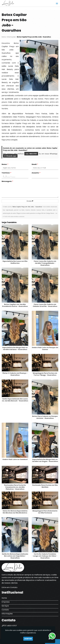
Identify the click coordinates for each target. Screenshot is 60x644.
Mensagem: (7, 181)
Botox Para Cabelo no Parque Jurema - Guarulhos (45, 417)
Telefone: (6, 173)
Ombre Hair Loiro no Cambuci (15, 459)
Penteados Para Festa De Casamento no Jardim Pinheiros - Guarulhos (15, 487)
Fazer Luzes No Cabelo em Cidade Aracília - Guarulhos (45, 305)
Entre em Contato (10, 587)
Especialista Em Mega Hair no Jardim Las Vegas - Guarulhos (45, 460)
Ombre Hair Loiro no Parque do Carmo (45, 348)
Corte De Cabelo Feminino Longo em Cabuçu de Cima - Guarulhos (45, 556)
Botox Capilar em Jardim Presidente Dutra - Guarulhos (15, 305)
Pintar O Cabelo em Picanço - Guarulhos (15, 374)
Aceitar (28, 639)
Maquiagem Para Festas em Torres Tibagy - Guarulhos (45, 374)
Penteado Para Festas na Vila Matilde (45, 486)
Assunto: (36, 173)
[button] (57, 3)
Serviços (5, 606)
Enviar (30, 201)
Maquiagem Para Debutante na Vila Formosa (45, 512)
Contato (5, 610)
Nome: (5, 164)
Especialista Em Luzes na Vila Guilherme (15, 262)
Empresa (6, 602)
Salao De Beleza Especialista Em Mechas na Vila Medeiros (15, 512)
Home (4, 598)
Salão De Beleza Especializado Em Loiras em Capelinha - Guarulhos (15, 556)
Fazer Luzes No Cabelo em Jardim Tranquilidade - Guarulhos (45, 263)
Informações (7, 614)
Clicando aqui (10, 156)
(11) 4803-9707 (31, 154)
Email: (35, 164)
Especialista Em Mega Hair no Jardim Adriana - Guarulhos (15, 348)
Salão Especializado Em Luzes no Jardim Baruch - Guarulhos (15, 400)
